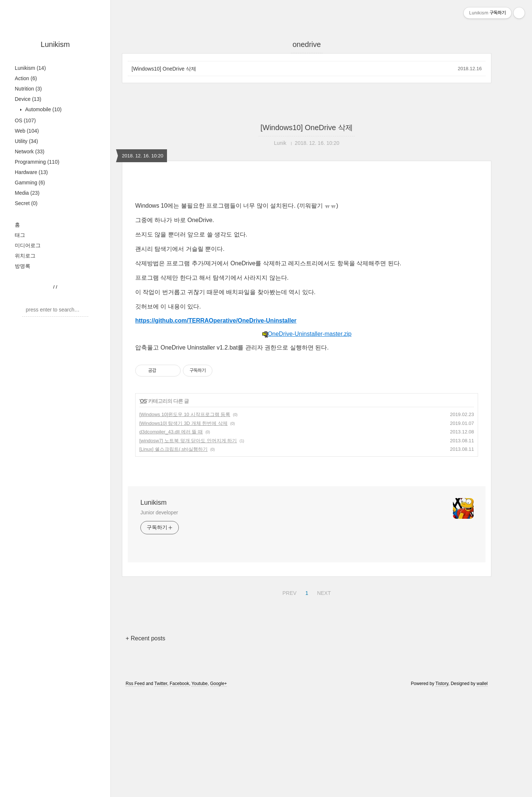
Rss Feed (135, 684)
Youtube (199, 684)
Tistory (442, 684)
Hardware (31, 172)
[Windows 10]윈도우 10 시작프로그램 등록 (185, 414)
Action (26, 78)
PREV (288, 592)
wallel (482, 684)
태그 (20, 235)
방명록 (23, 266)
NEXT (323, 592)
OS (25, 120)
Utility (26, 141)
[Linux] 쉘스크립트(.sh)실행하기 (173, 449)
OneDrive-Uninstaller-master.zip (307, 334)
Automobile (43, 109)
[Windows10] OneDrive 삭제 (164, 69)
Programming (37, 162)
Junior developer (159, 512)
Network (30, 151)
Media (27, 193)
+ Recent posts (145, 638)
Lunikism (55, 44)
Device (28, 99)
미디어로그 (28, 245)
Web (27, 131)
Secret (26, 203)
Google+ (219, 684)
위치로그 (25, 256)
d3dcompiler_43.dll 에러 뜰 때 (171, 432)
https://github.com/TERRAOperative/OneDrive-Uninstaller (216, 321)
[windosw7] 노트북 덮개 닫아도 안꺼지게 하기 (188, 441)
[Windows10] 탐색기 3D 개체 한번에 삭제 (183, 423)
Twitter (161, 684)
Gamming (30, 183)
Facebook (179, 684)
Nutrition (28, 89)
